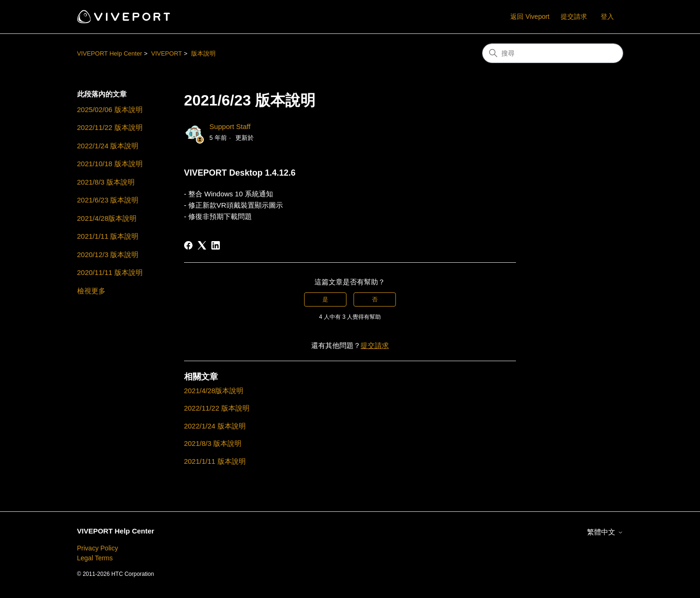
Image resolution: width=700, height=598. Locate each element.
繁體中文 (605, 532)
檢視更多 (91, 291)
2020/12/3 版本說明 (108, 255)
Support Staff (230, 126)
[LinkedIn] (216, 245)
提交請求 (574, 16)
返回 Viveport (530, 16)
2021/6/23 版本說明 (108, 200)
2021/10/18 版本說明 (110, 164)
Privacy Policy (98, 548)
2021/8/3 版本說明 (106, 182)
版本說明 (203, 53)
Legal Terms (95, 558)
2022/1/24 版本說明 (108, 146)
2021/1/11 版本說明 (108, 236)
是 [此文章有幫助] (325, 299)
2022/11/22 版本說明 (110, 127)
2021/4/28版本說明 (107, 218)
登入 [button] (607, 16)
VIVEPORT (167, 53)
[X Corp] (202, 245)
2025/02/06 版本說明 (110, 109)
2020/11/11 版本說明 (110, 272)
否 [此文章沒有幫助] (375, 299)
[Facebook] (188, 245)
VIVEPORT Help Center (110, 53)
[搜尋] (553, 53)
